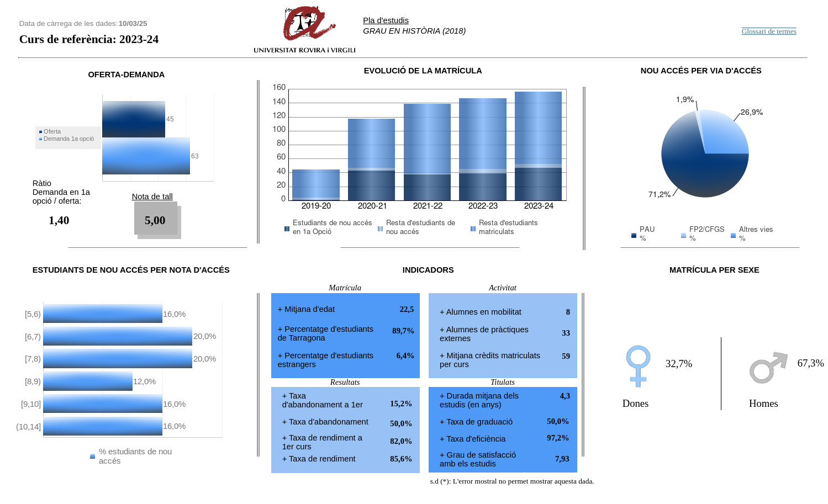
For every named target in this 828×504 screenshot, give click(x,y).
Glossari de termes (769, 31)
